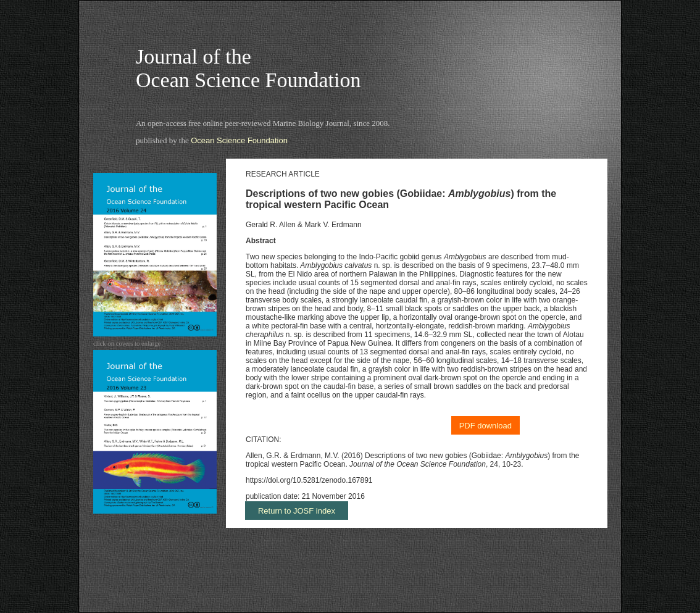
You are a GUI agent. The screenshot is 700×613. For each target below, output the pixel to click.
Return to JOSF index (297, 511)
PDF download (485, 426)
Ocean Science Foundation (239, 140)
